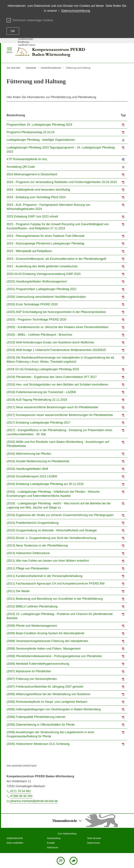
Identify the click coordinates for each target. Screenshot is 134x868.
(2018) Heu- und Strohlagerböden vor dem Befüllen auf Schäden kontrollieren (57, 385)
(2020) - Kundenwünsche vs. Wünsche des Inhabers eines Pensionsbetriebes (57, 327)
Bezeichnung (16, 115)
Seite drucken (94, 838)
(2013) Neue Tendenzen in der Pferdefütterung (37, 546)
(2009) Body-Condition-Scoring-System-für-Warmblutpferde (46, 633)
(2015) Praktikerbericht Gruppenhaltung (33, 523)
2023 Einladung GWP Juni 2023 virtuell (32, 216)
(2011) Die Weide (18, 591)
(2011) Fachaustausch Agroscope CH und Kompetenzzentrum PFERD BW (56, 584)
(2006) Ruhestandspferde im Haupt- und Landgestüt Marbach (47, 702)
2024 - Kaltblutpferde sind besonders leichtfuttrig (38, 190)
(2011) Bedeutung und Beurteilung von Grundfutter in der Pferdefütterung (55, 599)
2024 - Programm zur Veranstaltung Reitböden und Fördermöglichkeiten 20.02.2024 (62, 182)
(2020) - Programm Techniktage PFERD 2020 (37, 320)
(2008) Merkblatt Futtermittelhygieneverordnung (38, 664)
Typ (123, 115)
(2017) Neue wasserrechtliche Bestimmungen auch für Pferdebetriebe (52, 407)
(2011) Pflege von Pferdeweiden (28, 568)
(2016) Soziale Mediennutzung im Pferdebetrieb (38, 461)
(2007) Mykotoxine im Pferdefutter (29, 671)
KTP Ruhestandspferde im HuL (27, 159)
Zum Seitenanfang (67, 834)
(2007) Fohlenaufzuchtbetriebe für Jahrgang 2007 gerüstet (45, 687)
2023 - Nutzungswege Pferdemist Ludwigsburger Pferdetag (45, 243)
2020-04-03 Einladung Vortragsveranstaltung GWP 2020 (44, 274)
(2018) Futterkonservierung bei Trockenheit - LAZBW (41, 392)
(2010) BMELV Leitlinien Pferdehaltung (32, 606)
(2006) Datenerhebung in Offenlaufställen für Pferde (41, 725)
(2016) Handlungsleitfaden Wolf (27, 469)
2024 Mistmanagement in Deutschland (32, 174)
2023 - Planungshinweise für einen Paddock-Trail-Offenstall (45, 236)
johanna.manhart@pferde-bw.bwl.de (34, 801)
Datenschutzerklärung (76, 11)
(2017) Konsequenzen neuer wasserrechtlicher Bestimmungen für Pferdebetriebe (60, 415)
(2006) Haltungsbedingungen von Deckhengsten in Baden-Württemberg (54, 709)
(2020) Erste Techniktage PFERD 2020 (32, 304)
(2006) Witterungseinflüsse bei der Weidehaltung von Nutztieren (49, 694)
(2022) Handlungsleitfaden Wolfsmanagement (37, 281)
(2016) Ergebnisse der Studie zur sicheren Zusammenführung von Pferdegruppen (60, 515)
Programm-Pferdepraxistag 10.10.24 (30, 132)
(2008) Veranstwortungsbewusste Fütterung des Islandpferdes (47, 641)
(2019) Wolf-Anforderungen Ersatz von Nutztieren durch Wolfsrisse (50, 342)
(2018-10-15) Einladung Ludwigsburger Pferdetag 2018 (43, 369)
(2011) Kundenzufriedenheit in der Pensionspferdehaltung (44, 576)
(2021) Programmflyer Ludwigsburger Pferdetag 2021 (42, 289)
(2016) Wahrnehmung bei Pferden (29, 454)
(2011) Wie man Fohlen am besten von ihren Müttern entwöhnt (48, 561)
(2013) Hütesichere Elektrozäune (28, 553)
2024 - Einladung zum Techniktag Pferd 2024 (36, 197)
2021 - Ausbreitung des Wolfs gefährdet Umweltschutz (42, 266)
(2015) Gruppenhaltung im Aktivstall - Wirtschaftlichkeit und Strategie (52, 530)
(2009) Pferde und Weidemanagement (32, 626)
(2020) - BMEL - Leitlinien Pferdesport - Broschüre (39, 335)
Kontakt (51, 843)
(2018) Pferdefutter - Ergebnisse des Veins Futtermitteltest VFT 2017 (52, 377)
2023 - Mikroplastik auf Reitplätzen (29, 251)
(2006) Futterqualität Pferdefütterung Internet (36, 717)
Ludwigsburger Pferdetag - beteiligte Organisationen (41, 140)
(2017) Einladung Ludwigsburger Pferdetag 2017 (38, 423)
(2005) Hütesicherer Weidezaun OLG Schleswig (38, 744)
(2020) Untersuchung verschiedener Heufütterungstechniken (46, 297)
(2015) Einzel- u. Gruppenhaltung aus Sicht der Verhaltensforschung (51, 538)
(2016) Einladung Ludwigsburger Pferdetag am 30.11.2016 (45, 484)
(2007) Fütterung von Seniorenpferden (32, 679)
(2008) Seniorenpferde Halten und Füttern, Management (43, 649)
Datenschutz (94, 843)
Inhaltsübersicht (15, 838)
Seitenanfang (54, 838)
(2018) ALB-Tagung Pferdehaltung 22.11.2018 (37, 400)
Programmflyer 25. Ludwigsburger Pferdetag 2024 (39, 125)
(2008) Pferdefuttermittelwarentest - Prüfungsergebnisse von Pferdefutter (54, 656)
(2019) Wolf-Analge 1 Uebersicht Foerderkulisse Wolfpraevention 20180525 (56, 350)
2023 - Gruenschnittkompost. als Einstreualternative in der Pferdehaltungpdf (56, 259)
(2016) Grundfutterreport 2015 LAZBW (32, 476)
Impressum (53, 847)
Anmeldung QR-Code (21, 167)
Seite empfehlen (15, 843)
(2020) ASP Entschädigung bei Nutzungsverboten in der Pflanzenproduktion (56, 312)
